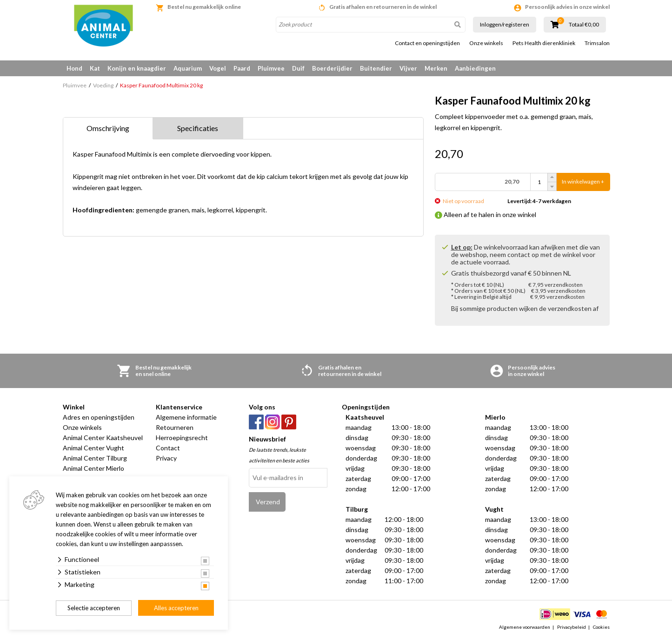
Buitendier (376, 68)
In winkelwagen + (583, 182)
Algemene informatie (186, 417)
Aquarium (188, 68)
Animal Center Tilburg (95, 458)
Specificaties (198, 128)
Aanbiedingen (475, 68)
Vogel (218, 68)
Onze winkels (486, 43)
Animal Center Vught (93, 448)
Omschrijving (108, 128)
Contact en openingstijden (427, 43)
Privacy (166, 458)
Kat (95, 68)
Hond (74, 68)
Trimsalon (597, 43)
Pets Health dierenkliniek (544, 43)
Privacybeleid (572, 627)
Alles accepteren (176, 608)
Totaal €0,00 (584, 25)
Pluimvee (271, 68)
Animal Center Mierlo (93, 468)
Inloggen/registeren (505, 24)
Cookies (601, 627)
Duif (298, 68)
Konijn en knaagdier (137, 68)
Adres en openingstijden (99, 417)
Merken (436, 68)
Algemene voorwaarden (525, 627)
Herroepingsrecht (182, 438)
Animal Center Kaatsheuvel (103, 438)
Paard (242, 68)
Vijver (408, 68)
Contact (168, 448)
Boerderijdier (332, 68)
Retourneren (175, 427)
